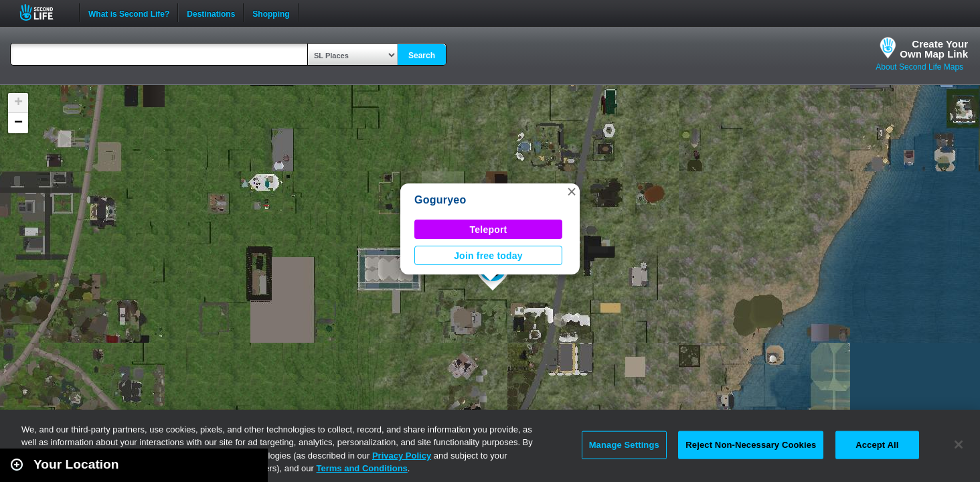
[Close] (959, 445)
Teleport (489, 230)
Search (422, 56)
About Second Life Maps (919, 67)
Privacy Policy (402, 456)
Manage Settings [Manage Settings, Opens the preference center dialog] (624, 445)
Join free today (488, 256)
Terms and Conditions (362, 468)
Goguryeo (440, 200)
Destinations (211, 13)
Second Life (44, 12)
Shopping (271, 13)
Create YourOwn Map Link (934, 49)
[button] (572, 191)
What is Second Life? (129, 13)
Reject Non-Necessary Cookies (751, 445)
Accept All (877, 445)
